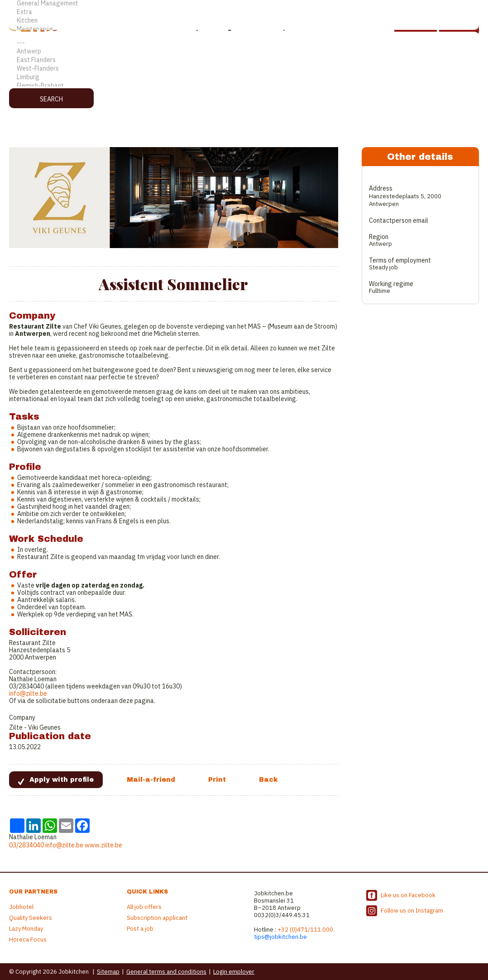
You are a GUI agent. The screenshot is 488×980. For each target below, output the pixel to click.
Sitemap (108, 972)
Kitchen (244, 21)
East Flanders (244, 60)
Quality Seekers (31, 918)
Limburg (244, 77)
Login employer (234, 972)
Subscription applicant (157, 918)
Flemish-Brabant (244, 86)
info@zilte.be (28, 693)
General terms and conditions (166, 972)
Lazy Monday (26, 929)
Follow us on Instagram (412, 911)
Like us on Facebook (408, 895)
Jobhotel (21, 907)
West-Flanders (244, 69)
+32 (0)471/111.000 (305, 930)
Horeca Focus (28, 939)
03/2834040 (26, 845)
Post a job (140, 929)
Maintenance (244, 29)
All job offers (144, 907)
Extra (244, 12)
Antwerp (244, 51)
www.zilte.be (103, 845)
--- (244, 43)
